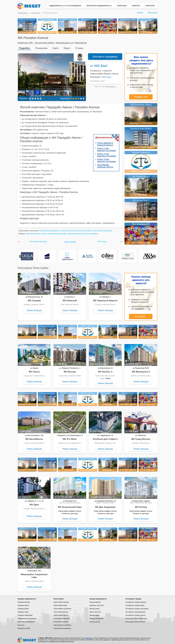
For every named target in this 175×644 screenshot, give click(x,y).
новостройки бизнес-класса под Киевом (83, 232)
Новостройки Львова (61, 621)
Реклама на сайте (24, 627)
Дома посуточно (95, 611)
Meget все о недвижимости (27, 639)
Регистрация (153, 13)
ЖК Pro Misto (70, 438)
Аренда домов (95, 607)
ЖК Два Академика (105, 506)
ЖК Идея (34, 503)
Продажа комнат (23, 604)
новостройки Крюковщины (49, 229)
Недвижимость (23, 13)
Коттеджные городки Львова (135, 621)
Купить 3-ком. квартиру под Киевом (107, 159)
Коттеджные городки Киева (135, 604)
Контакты (21, 624)
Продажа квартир (24, 601)
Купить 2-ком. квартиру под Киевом (107, 154)
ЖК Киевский (70, 299)
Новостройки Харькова (62, 617)
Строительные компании (62, 627)
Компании (122, 6)
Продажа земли (23, 611)
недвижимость (111, 85)
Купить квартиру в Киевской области (105, 143)
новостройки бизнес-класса (36, 232)
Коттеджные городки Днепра (135, 611)
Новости (136, 6)
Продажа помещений (25, 614)
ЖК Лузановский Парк (38, 240)
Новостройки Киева (60, 604)
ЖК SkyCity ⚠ (105, 370)
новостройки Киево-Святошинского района (76, 229)
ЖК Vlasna (34, 370)
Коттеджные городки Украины (136, 601)
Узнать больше (34, 309)
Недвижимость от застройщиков (65, 6)
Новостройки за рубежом (62, 624)
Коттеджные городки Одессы (136, 614)
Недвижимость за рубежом (27, 617)
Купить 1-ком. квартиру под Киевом (107, 148)
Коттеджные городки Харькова (136, 617)
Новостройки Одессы (61, 614)
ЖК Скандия (34, 299)
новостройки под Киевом (103, 229)
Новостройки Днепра (61, 611)
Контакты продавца (105, 55)
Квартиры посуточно (97, 604)
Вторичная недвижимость (99, 6)
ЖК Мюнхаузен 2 (141, 370)
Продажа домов (23, 607)
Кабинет (140, 13)
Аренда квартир (95, 601)
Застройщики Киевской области (105, 165)
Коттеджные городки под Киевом (137, 607)
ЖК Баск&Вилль (34, 438)
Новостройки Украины (61, 601)
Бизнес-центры (95, 621)
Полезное (150, 6)
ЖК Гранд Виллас (141, 438)
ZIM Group (106, 76)
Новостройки (36, 13)
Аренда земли (94, 614)
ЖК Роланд (102, 240)
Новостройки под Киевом (62, 607)
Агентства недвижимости (26, 621)
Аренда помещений (96, 617)
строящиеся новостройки (57, 232)
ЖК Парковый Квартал (105, 299)
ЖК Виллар (70, 370)
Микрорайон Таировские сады (34, 575)
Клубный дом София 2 (105, 438)
